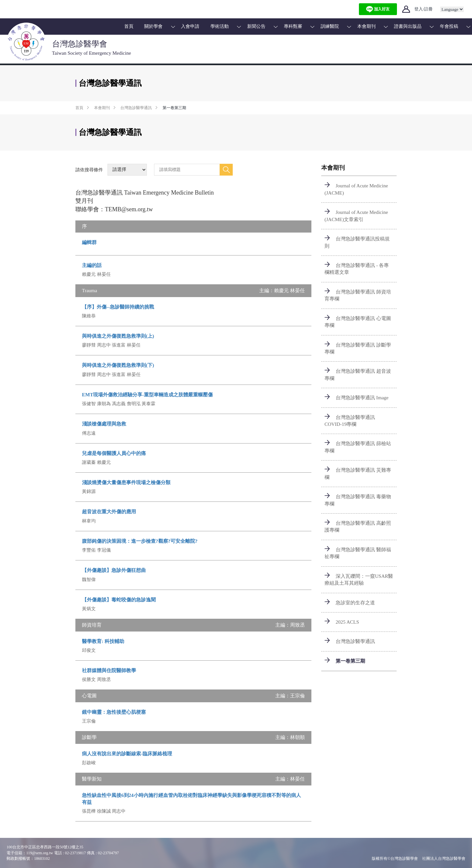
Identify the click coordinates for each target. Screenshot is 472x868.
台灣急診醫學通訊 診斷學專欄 (358, 348)
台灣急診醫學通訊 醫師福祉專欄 (358, 553)
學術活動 (220, 26)
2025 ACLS (347, 622)
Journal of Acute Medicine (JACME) (356, 189)
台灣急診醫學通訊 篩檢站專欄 (358, 447)
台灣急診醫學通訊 (136, 108)
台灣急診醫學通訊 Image (362, 398)
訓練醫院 (330, 26)
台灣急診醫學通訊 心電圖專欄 (358, 322)
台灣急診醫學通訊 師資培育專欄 (358, 295)
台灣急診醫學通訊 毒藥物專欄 (358, 500)
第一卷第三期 (350, 661)
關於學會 (153, 26)
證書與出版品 (408, 26)
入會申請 (190, 26)
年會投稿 (449, 26)
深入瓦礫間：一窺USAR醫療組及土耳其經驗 (359, 580)
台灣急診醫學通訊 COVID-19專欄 (350, 421)
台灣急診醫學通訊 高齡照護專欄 (358, 527)
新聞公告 (256, 26)
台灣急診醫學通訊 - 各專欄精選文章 (357, 269)
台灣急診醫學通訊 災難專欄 (358, 473)
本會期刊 (366, 26)
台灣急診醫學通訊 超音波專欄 (358, 375)
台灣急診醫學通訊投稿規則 (357, 242)
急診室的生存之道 (355, 603)
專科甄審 (293, 26)
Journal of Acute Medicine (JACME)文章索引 (356, 216)
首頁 (129, 26)
